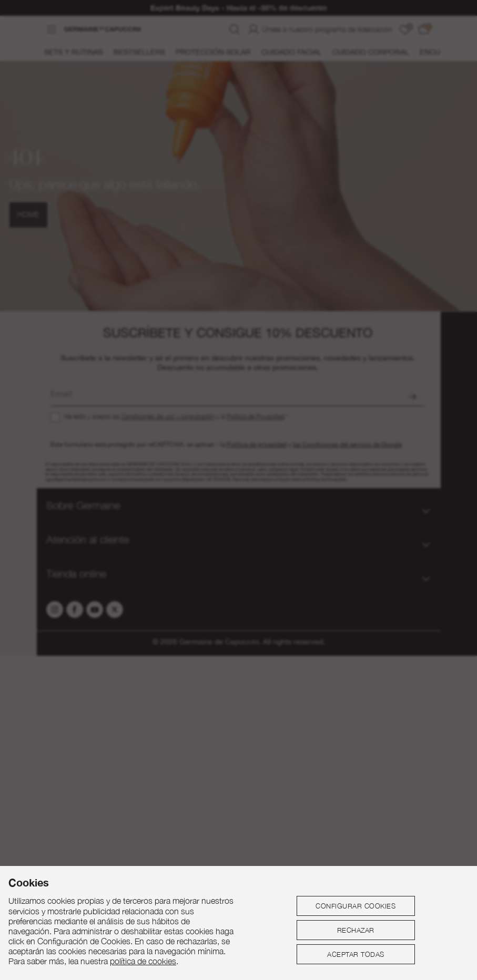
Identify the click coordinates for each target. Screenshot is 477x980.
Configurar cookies (356, 906)
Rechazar (356, 930)
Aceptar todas (356, 954)
